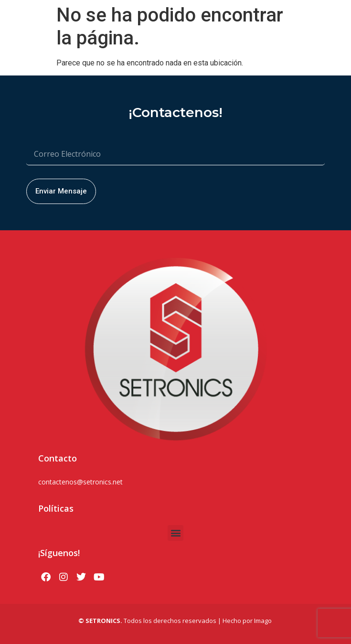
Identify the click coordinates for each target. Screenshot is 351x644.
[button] (175, 533)
